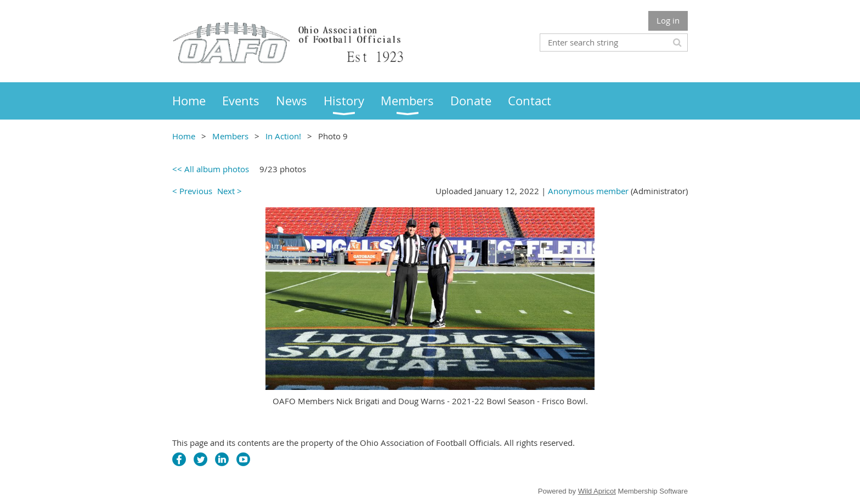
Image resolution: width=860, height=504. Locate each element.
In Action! (283, 136)
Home (184, 136)
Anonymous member (588, 191)
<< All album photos (211, 169)
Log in (668, 20)
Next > (230, 191)
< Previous (192, 191)
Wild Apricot (597, 491)
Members (230, 136)
